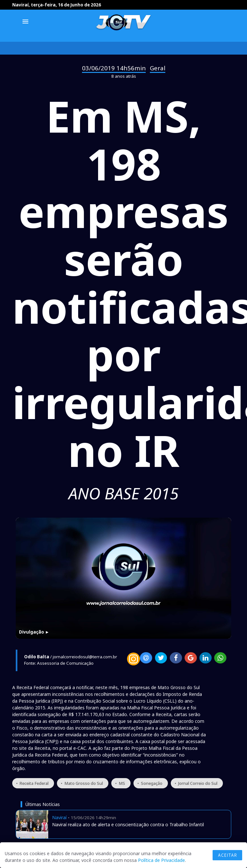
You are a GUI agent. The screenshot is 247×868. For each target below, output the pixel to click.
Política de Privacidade (161, 860)
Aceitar (227, 855)
